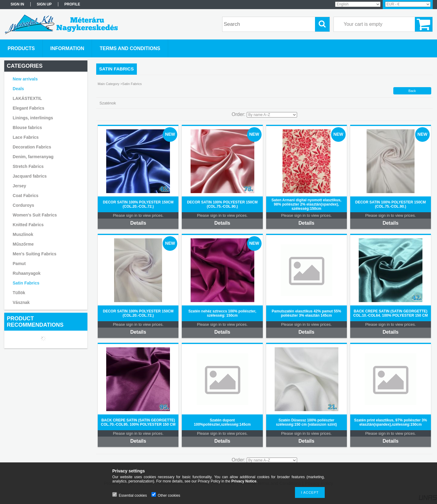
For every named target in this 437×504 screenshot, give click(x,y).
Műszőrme (23, 244)
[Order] (272, 115)
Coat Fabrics (26, 196)
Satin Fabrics (26, 283)
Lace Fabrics (26, 137)
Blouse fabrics (27, 128)
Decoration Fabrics (32, 147)
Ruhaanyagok (27, 273)
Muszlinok (23, 234)
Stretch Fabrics (28, 166)
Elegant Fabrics (29, 108)
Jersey (19, 186)
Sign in (17, 4)
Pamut (19, 264)
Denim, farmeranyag (33, 157)
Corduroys (24, 205)
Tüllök (19, 293)
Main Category (109, 84)
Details (138, 223)
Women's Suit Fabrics (35, 215)
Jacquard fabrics (30, 176)
